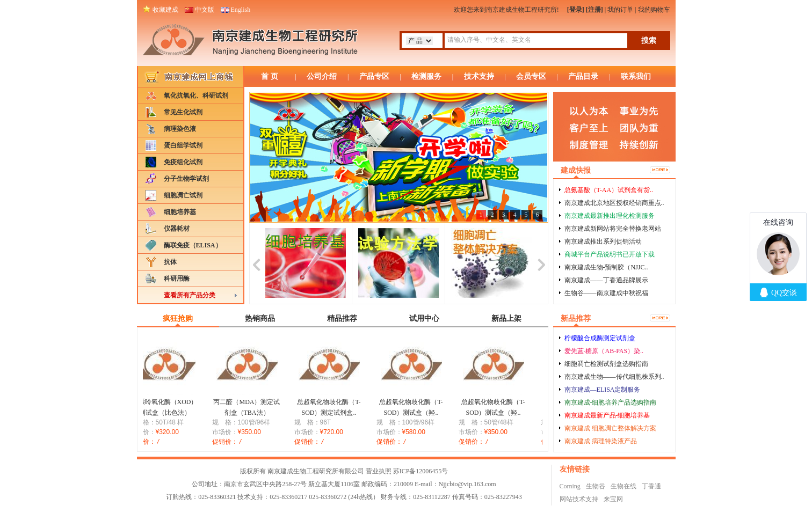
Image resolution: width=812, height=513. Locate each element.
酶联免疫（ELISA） (193, 245)
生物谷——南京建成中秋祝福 (606, 293)
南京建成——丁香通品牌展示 (606, 280)
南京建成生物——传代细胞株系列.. (614, 377)
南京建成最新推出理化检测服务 (610, 216)
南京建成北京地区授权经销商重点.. (614, 203)
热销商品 (260, 318)
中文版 (205, 10)
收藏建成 (165, 10)
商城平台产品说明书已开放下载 (610, 254)
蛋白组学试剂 (183, 145)
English (241, 10)
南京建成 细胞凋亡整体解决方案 (610, 428)
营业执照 (379, 471)
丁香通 (651, 486)
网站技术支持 (579, 499)
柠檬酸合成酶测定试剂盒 (600, 338)
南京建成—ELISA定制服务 (603, 390)
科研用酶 (177, 279)
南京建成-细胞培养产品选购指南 (611, 402)
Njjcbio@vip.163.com (467, 484)
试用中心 (424, 318)
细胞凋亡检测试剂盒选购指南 (606, 364)
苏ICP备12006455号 (421, 471)
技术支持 (479, 76)
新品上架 (506, 318)
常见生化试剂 (183, 112)
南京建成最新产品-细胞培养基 (607, 415)
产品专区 (374, 76)
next (541, 263)
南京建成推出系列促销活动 (603, 241)
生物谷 (596, 486)
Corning (570, 486)
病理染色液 (180, 129)
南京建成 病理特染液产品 (601, 441)
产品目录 (583, 76)
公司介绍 (322, 76)
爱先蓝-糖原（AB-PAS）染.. (604, 351)
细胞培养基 (180, 212)
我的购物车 (654, 10)
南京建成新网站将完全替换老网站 (613, 229)
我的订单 (620, 10)
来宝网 (613, 499)
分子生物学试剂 (186, 179)
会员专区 (531, 76)
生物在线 (624, 486)
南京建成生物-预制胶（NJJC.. (606, 267)
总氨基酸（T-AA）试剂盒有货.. (609, 190)
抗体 (170, 262)
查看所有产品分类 (190, 295)
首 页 (270, 76)
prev (256, 263)
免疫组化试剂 (183, 162)
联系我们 (636, 76)
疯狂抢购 (178, 318)
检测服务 (426, 76)
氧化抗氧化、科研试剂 (196, 96)
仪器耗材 (177, 229)
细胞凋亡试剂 (183, 195)
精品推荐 (342, 318)
